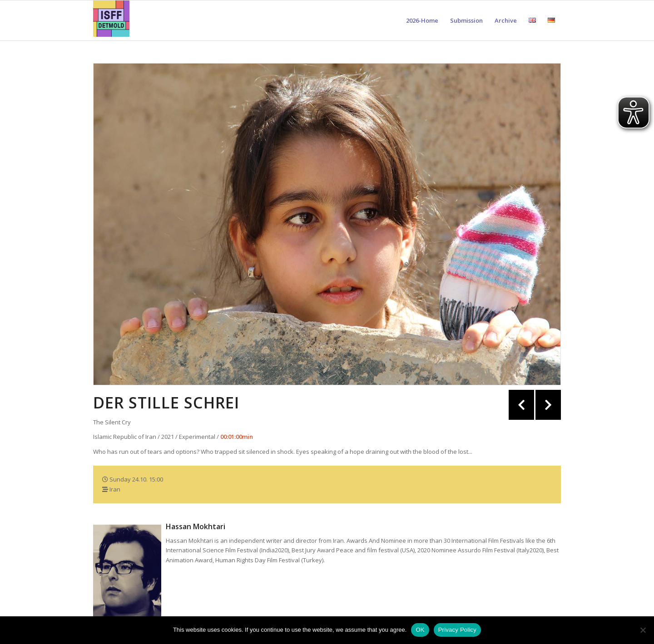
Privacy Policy (457, 630)
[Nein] (643, 630)
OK (420, 630)
